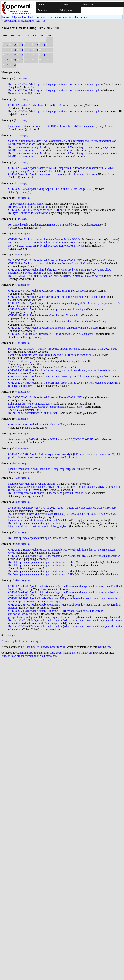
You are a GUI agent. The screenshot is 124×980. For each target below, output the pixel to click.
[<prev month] (9, 21)
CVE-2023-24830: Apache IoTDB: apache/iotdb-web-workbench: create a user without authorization (64, 556)
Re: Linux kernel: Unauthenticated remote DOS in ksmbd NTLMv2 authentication (54, 225)
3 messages (21, 135)
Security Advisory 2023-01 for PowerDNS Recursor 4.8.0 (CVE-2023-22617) (51, 439)
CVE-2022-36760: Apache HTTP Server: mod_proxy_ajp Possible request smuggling (56, 376)
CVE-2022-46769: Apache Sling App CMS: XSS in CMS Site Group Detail (51, 189)
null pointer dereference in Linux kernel (30, 404)
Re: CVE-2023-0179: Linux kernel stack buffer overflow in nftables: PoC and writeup (56, 276)
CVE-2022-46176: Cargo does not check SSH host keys (39, 210)
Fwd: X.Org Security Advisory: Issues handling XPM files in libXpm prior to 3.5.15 (55, 355)
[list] (44, 21)
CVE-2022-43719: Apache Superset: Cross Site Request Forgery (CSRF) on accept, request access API (65, 303)
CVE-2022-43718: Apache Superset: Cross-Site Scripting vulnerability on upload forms (57, 297)
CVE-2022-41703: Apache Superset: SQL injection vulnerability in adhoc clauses (54, 328)
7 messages (22, 343)
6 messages (22, 544)
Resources (43, 10)
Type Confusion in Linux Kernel (26, 204)
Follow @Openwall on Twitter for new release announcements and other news (45, 17)
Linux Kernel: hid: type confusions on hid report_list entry (41, 361)
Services (65, 5)
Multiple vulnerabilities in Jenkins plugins (32, 484)
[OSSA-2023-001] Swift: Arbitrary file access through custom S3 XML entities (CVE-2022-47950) (63, 349)
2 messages (21, 78)
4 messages (22, 198)
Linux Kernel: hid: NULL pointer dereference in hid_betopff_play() (46, 407)
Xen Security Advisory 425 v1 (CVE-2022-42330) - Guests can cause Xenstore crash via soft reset (63, 508)
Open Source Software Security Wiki (45, 647)
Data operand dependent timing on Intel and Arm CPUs (39, 520)
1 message (21, 120)
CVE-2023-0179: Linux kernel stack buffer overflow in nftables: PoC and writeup (54, 263)
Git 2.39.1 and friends (20, 367)
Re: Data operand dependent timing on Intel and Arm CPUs (41, 523)
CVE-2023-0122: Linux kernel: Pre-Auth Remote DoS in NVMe (44, 239)
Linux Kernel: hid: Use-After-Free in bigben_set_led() (38, 526)
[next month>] (26, 21)
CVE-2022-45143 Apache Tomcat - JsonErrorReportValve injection (46, 105)
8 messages (22, 285)
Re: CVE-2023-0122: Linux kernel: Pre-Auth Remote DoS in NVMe (46, 242)
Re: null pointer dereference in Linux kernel (33, 413)
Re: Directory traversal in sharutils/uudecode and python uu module (46, 493)
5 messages (22, 502)
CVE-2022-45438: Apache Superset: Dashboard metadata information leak (50, 321)
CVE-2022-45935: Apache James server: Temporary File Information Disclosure (53, 174)
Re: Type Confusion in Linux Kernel (29, 207)
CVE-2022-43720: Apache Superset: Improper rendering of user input (47, 309)
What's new (66, 10)
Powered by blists (11, 641)
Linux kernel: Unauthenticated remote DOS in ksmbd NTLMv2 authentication (52, 126)
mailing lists (26, 653)
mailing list (104, 647)
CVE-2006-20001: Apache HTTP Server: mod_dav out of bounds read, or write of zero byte (59, 370)
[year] (38, 21)
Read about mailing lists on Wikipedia (71, 653)
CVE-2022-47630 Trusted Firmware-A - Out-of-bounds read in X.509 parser (51, 334)
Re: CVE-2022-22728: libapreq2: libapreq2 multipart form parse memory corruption (55, 84)
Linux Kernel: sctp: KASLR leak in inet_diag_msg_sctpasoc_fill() (45, 469)
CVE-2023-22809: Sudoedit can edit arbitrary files (36, 425)
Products (42, 5)
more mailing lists (33, 641)
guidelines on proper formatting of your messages (29, 656)
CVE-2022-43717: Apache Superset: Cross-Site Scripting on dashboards (49, 291)
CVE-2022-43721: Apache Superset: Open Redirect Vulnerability (45, 315)
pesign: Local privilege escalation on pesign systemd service (42, 617)
